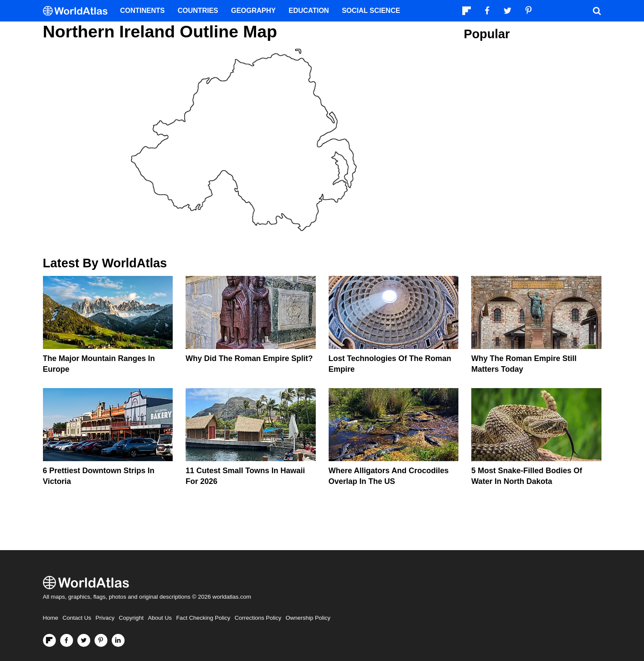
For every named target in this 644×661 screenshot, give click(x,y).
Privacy (105, 618)
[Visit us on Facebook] (67, 640)
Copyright (131, 618)
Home (51, 618)
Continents (143, 11)
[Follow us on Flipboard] (49, 640)
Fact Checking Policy (203, 618)
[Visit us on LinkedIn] (118, 640)
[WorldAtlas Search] (597, 11)
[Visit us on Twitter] (84, 640)
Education (309, 11)
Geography (253, 11)
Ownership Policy (308, 618)
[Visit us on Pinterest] (101, 640)
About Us (160, 618)
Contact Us (77, 618)
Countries (198, 11)
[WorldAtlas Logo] (78, 11)
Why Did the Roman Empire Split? (249, 358)
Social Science (371, 11)
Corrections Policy (258, 618)
